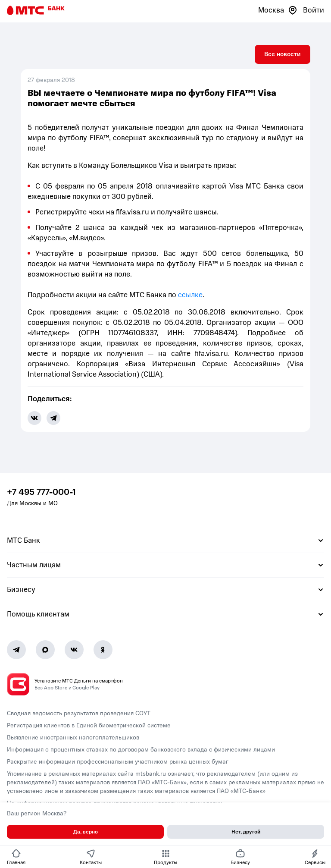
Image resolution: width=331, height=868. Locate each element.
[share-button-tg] (53, 418)
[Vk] (74, 650)
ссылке (190, 295)
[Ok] (103, 650)
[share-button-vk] (34, 418)
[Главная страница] (36, 10)
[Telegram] (16, 650)
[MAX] (45, 650)
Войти (314, 10)
